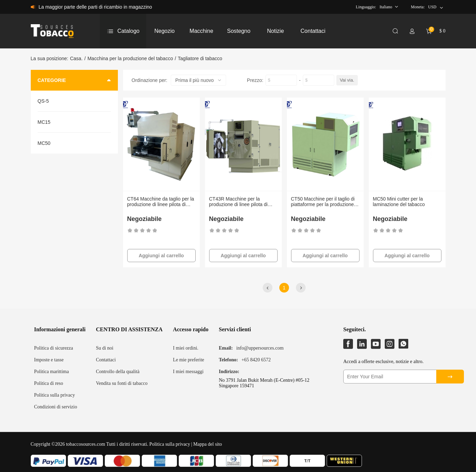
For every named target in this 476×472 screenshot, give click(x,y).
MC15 (44, 122)
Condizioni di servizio (56, 407)
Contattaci (106, 360)
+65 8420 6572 (256, 360)
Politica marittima (52, 372)
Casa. (76, 58)
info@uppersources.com (260, 348)
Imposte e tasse (49, 360)
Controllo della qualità (118, 372)
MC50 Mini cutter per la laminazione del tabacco (399, 202)
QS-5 (43, 101)
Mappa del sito (208, 444)
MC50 (44, 143)
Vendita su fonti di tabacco (122, 383)
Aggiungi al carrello (161, 256)
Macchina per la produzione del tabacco (130, 58)
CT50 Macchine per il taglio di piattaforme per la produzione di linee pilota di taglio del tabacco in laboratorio (325, 202)
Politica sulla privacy (55, 395)
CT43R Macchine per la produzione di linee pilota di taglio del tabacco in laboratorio (243, 202)
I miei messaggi (188, 372)
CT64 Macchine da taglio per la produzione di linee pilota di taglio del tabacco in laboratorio (161, 202)
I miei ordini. (186, 348)
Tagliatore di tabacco (200, 58)
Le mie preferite (188, 360)
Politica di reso (49, 383)
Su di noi (105, 348)
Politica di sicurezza (54, 348)
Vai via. (347, 80)
